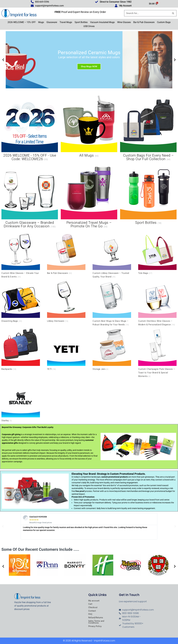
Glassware (52, 22)
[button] (3, 60)
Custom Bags (164, 22)
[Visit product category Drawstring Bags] (21, 301)
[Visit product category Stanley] (21, 401)
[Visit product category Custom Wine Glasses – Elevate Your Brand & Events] (21, 255)
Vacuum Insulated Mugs (102, 22)
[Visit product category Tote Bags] (157, 253)
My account (94, 601)
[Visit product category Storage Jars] (112, 349)
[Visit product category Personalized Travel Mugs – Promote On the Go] (89, 196)
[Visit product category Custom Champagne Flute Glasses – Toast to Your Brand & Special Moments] (157, 353)
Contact (92, 611)
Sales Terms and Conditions (97, 623)
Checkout (93, 608)
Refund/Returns (96, 618)
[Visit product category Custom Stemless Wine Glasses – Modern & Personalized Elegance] (157, 303)
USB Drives (89, 26)
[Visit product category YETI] (66, 349)
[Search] (147, 13)
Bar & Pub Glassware (144, 22)
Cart (90, 604)
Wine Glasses (124, 22)
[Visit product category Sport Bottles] (148, 194)
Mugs (41, 22)
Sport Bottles (81, 22)
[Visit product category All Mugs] (89, 127)
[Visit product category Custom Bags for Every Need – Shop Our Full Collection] (148, 129)
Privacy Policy (95, 627)
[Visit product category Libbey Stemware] (66, 301)
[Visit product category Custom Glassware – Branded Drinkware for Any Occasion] (30, 196)
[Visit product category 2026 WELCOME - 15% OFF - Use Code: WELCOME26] (30, 129)
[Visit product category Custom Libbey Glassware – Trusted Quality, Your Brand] (112, 255)
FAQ (90, 615)
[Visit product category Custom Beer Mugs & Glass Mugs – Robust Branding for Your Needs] (112, 303)
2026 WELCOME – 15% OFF (22, 22)
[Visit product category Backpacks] (21, 349)
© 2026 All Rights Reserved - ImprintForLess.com (89, 641)
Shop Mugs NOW (89, 67)
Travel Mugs (66, 22)
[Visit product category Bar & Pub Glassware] (66, 253)
